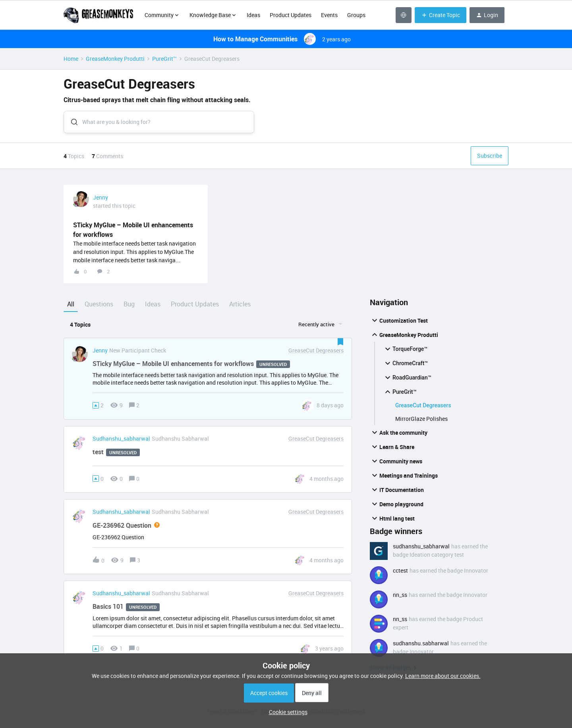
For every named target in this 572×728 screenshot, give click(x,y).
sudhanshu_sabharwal (121, 442)
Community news (396, 465)
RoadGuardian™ (407, 381)
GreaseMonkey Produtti (115, 59)
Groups (356, 15)
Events (329, 15)
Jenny (100, 201)
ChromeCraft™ (405, 367)
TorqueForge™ (405, 352)
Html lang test (392, 522)
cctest (400, 574)
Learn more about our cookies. (443, 676)
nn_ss (400, 598)
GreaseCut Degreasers (423, 409)
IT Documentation (397, 493)
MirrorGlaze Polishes (421, 422)
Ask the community (399, 436)
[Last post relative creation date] (330, 409)
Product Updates (291, 15)
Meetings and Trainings (404, 479)
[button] (286, 712)
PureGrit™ (164, 59)
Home (71, 59)
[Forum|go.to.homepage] (99, 15)
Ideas (253, 15)
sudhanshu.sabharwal (421, 647)
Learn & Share (392, 450)
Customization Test (399, 324)
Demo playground (397, 507)
